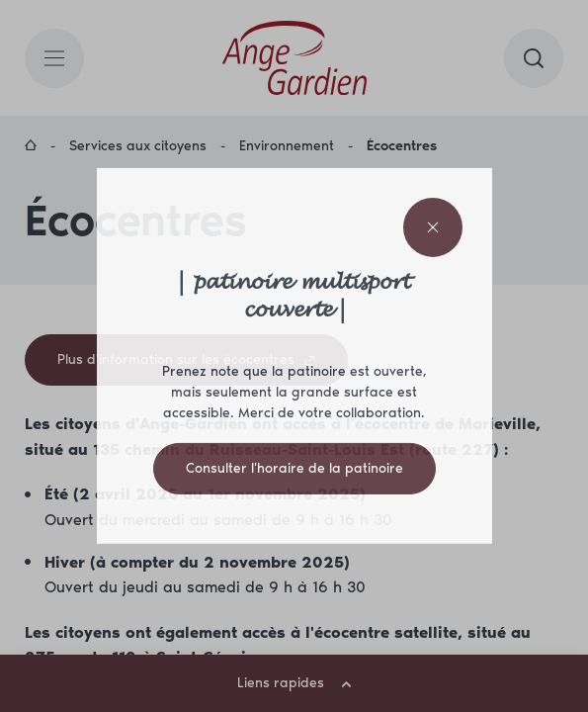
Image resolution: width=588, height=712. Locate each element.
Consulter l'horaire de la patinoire (294, 468)
